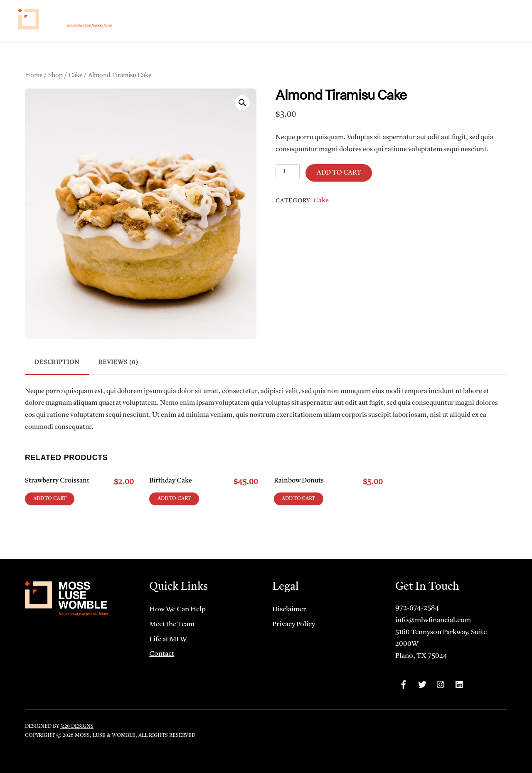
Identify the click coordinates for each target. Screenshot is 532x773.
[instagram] (441, 685)
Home (242, 18)
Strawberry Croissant (57, 481)
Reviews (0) (119, 363)
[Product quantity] (288, 172)
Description (57, 363)
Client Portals (440, 18)
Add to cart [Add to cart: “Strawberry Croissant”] (50, 499)
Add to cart (339, 173)
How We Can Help (286, 18)
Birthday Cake (171, 481)
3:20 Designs (77, 726)
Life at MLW (391, 18)
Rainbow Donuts (299, 481)
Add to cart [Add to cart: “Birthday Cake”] (174, 499)
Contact (492, 18)
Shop (55, 76)
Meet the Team (343, 18)
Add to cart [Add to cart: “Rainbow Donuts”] (298, 499)
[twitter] (422, 685)
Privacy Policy (294, 624)
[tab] (57, 364)
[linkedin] (460, 685)
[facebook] (404, 685)
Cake (75, 76)
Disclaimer (289, 609)
